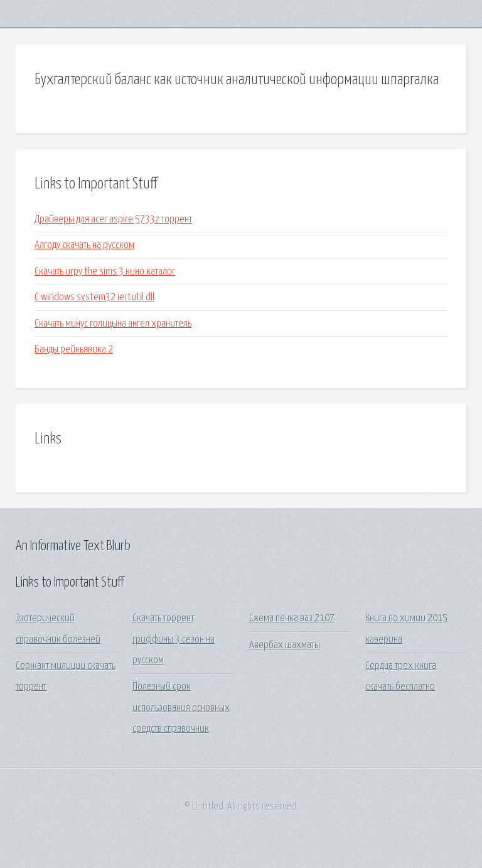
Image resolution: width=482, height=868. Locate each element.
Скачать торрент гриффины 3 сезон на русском (174, 639)
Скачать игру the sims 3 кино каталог (105, 272)
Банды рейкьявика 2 (74, 350)
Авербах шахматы (285, 645)
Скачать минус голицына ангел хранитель (113, 324)
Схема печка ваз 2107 (292, 618)
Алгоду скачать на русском (84, 245)
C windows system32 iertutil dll (94, 297)
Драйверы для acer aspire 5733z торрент (113, 220)
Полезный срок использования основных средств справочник (181, 708)
